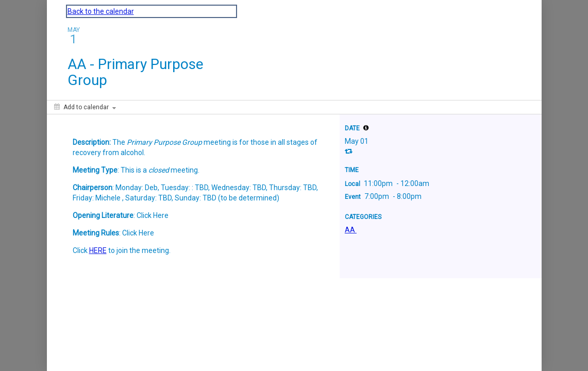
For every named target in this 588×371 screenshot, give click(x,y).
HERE (98, 250)
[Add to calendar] (85, 107)
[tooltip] (366, 128)
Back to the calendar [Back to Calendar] (101, 11)
